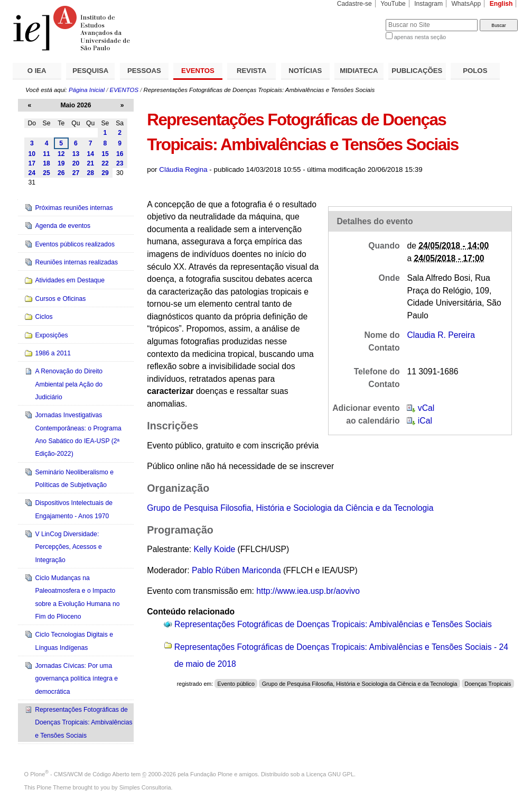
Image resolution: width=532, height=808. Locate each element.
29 (105, 173)
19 (61, 163)
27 (76, 173)
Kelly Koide (214, 549)
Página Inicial (87, 90)
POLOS (475, 71)
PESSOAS (144, 71)
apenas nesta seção (420, 37)
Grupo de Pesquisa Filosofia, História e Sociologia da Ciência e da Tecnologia (290, 508)
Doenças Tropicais (488, 684)
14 (90, 154)
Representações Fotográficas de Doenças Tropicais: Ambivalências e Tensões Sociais (333, 624)
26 (61, 173)
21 (90, 163)
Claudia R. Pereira (441, 335)
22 (105, 163)
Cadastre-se (354, 4)
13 (76, 154)
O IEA (37, 71)
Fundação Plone (211, 774)
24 (32, 173)
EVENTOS (198, 71)
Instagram (428, 4)
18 (46, 163)
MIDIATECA (359, 71)
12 (61, 154)
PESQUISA (90, 71)
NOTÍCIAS (305, 71)
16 (120, 154)
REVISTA (251, 71)
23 (120, 163)
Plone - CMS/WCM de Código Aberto (80, 774)
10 (32, 154)
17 (32, 163)
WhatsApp (466, 4)
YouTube (393, 4)
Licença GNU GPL (330, 774)
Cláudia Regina (183, 169)
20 (76, 163)
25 (46, 173)
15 (105, 154)
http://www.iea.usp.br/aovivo (308, 591)
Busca (360, 19)
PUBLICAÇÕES (417, 71)
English (501, 4)
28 (90, 173)
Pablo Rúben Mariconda (236, 570)
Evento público (236, 684)
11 (46, 154)
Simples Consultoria (145, 787)
